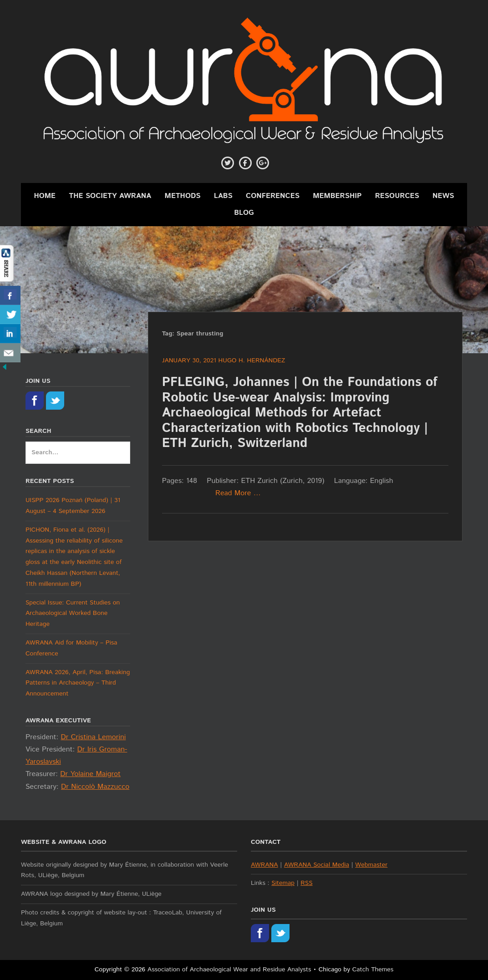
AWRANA (264, 865)
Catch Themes (373, 970)
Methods (183, 196)
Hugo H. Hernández (252, 361)
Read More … (238, 493)
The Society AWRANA (110, 196)
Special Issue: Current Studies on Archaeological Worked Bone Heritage (73, 614)
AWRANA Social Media (317, 865)
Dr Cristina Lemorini (93, 737)
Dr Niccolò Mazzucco (95, 787)
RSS (306, 883)
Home (45, 196)
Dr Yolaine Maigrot (90, 774)
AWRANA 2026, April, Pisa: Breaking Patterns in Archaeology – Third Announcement (78, 683)
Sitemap (283, 883)
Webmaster (371, 865)
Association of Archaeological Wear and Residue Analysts (229, 970)
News (443, 196)
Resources (397, 196)
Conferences (273, 196)
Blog (244, 213)
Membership (337, 196)
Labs (223, 196)
